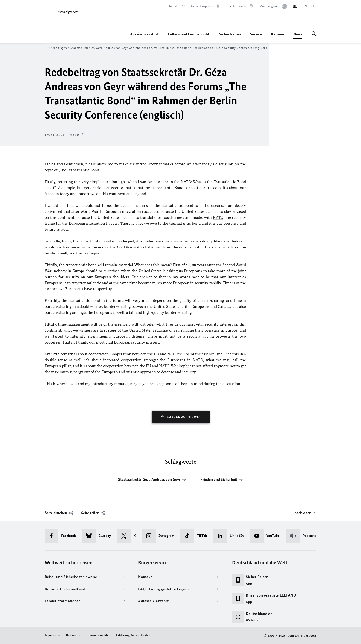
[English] (305, 6)
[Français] (315, 6)
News (298, 34)
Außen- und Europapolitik (189, 34)
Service (256, 34)
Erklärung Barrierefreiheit (134, 635)
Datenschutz (74, 635)
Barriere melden (100, 635)
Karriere (278, 34)
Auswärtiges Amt (144, 34)
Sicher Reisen (230, 34)
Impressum (52, 635)
